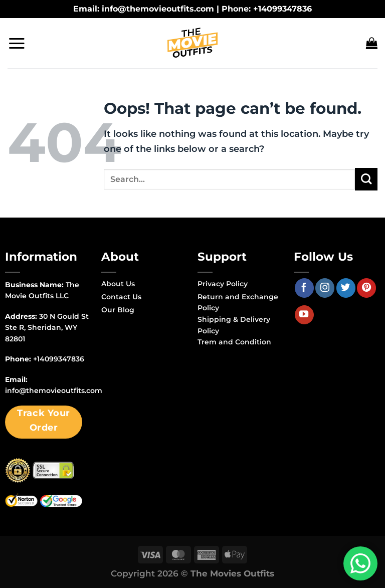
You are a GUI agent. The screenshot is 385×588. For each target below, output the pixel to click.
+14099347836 (59, 359)
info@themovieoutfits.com (54, 390)
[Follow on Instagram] (325, 288)
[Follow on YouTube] (304, 315)
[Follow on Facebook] (304, 288)
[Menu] (17, 43)
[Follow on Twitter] (346, 288)
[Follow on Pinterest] (366, 288)
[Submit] (366, 179)
